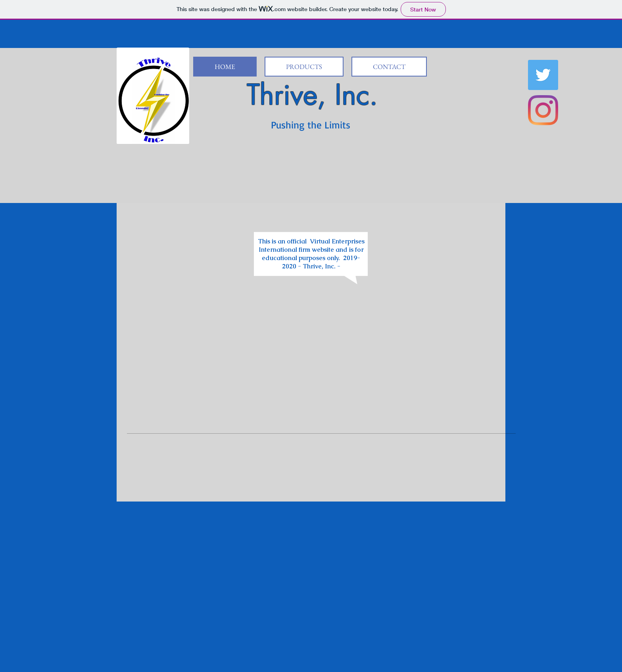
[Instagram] (543, 110)
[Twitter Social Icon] (543, 75)
